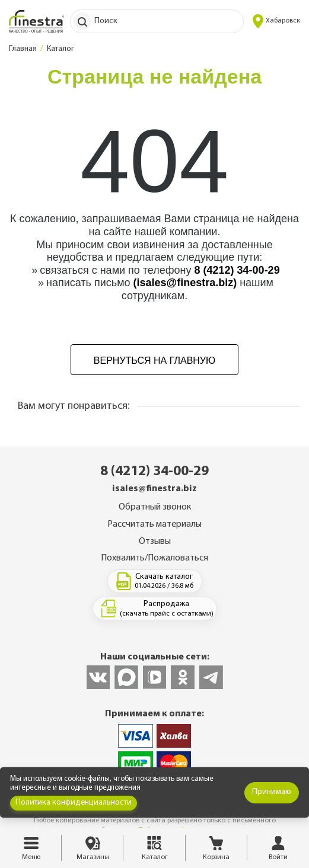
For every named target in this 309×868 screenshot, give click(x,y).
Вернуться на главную (154, 361)
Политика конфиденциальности (74, 803)
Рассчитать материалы (154, 524)
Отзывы (155, 542)
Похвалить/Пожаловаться (154, 558)
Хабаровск (276, 21)
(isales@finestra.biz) (185, 283)
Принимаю (272, 792)
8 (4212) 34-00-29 (237, 270)
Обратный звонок (155, 507)
